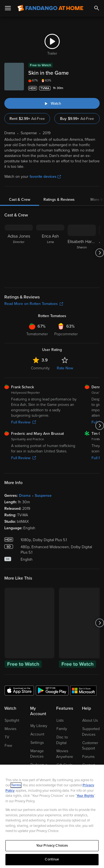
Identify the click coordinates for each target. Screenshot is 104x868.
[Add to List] (96, 88)
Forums (88, 757)
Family (62, 729)
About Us (90, 720)
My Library (39, 726)
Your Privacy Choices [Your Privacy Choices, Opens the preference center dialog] (52, 846)
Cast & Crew (20, 200)
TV (7, 737)
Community (40, 368)
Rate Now (65, 368)
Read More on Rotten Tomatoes (34, 304)
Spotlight (12, 720)
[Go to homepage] (50, 8)
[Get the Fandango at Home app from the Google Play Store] (52, 690)
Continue (52, 859)
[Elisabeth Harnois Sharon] (82, 253)
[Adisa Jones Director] (19, 253)
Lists (60, 720)
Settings (37, 743)
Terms (16, 785)
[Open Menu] (8, 8)
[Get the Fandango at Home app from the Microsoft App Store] (83, 690)
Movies (10, 729)
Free (8, 746)
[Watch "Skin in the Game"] (52, 103)
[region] (52, 816)
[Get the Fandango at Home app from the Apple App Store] (19, 690)
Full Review (23, 422)
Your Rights (85, 796)
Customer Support (90, 746)
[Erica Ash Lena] (50, 253)
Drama (25, 496)
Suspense (43, 496)
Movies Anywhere (65, 754)
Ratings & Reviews (59, 200)
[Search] (97, 8)
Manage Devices (37, 754)
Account (37, 734)
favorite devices (45, 177)
